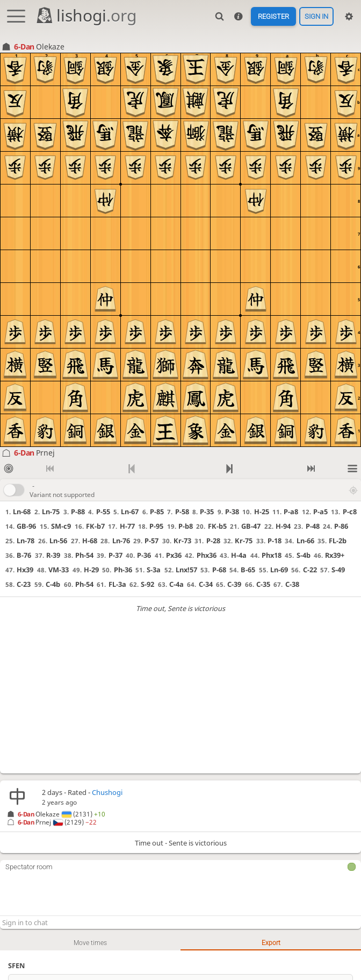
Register (273, 16)
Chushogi (107, 792)
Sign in (316, 16)
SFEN (16, 965)
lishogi (86, 15)
